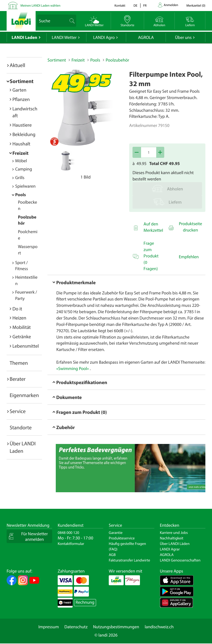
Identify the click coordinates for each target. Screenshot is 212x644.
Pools (21, 195)
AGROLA (146, 38)
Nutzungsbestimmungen (116, 627)
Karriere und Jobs (174, 533)
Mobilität (22, 327)
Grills (20, 178)
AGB (112, 555)
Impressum (49, 627)
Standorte (21, 427)
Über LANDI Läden (175, 544)
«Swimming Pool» (73, 369)
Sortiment (22, 81)
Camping (24, 169)
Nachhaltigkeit (172, 538)
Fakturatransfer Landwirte (129, 560)
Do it (17, 309)
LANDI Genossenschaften (180, 560)
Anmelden (171, 5)
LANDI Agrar (170, 549)
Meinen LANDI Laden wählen (40, 6)
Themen (19, 363)
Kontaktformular (71, 544)
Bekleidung (24, 134)
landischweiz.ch (159, 627)
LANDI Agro (104, 38)
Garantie (116, 533)
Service (18, 411)
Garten (19, 90)
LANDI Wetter (64, 38)
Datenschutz (76, 627)
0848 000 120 (68, 533)
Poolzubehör (117, 60)
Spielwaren (25, 186)
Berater (18, 379)
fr (145, 6)
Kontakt (120, 6)
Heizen (19, 318)
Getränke (22, 336)
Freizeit (20, 153)
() (196, 6)
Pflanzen (21, 99)
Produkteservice (122, 538)
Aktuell (17, 65)
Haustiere (22, 125)
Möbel (21, 161)
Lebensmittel (26, 346)
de (136, 6)
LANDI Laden (24, 38)
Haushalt (21, 144)
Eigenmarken (24, 395)
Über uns (183, 38)
